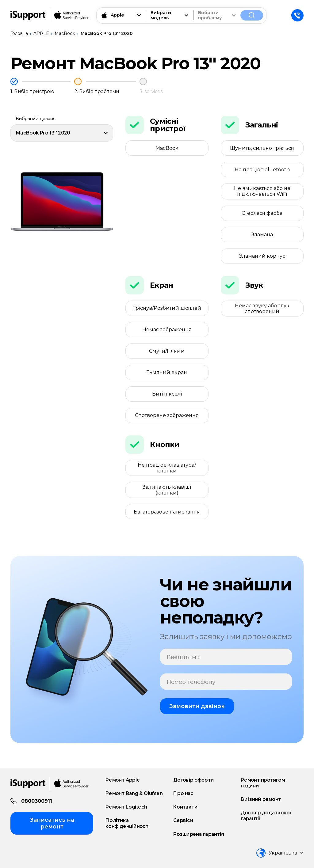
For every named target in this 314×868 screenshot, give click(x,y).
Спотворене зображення (167, 415)
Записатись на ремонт (52, 823)
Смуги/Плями (167, 351)
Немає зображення (167, 330)
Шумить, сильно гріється (262, 148)
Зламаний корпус (262, 256)
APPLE (41, 33)
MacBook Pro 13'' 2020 (107, 33)
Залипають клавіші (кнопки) (167, 490)
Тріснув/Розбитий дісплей (167, 308)
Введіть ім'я (184, 657)
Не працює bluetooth (262, 170)
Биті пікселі (167, 394)
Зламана (262, 235)
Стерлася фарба (262, 213)
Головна (19, 33)
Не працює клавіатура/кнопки (167, 468)
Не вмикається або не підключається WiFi (262, 191)
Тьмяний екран (167, 372)
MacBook (65, 33)
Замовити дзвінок (197, 706)
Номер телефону (191, 682)
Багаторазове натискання (167, 512)
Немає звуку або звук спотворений (262, 309)
